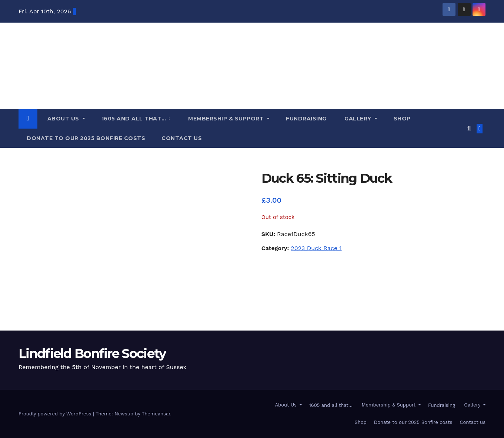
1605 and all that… (135, 119)
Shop (402, 119)
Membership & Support (226, 119)
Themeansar (156, 414)
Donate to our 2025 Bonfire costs (86, 138)
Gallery (358, 119)
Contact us (182, 138)
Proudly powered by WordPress (56, 414)
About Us (63, 119)
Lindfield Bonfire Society (92, 354)
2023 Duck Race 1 (316, 248)
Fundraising (306, 119)
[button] (469, 128)
